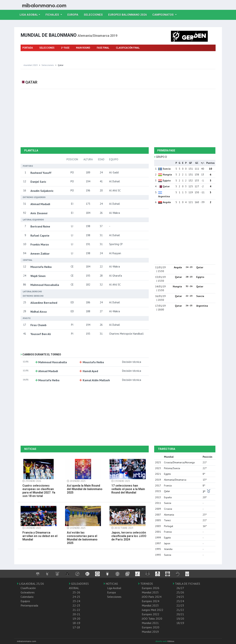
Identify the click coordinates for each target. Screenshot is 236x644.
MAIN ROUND (83, 48)
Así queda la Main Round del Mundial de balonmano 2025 (85, 489)
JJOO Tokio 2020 (152, 619)
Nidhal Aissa (39, 312)
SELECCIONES (47, 48)
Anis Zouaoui (39, 213)
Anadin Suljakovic (42, 191)
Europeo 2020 (151, 627)
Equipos (25, 601)
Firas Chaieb (38, 325)
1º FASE (65, 48)
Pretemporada (29, 605)
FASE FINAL (103, 48)
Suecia (167, 169)
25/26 (180, 592)
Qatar (166, 186)
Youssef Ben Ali (41, 334)
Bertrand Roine (40, 226)
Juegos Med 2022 (153, 610)
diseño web (161, 641)
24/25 (180, 597)
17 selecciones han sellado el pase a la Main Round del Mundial (128, 489)
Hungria (167, 175)
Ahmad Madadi (40, 204)
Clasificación (28, 588)
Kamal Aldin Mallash (96, 380)
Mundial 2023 (150, 605)
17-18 (76, 627)
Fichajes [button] (53, 15)
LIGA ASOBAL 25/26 (30, 584)
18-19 (76, 623)
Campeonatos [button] (163, 15)
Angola (167, 202)
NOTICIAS (111, 584)
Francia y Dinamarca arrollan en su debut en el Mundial (40, 536)
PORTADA (28, 48)
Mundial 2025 (150, 592)
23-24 (76, 601)
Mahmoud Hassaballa (45, 285)
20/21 (180, 614)
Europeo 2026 (151, 588)
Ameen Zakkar (40, 253)
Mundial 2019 (31, 65)
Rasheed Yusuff (41, 173)
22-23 (76, 605)
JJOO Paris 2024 (152, 597)
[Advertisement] (118, 118)
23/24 (180, 601)
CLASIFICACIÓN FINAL (128, 48)
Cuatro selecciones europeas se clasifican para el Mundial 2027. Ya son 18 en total (39, 491)
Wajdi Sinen (38, 276)
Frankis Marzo (40, 244)
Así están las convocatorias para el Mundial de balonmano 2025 (82, 538)
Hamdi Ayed (90, 371)
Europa (74, 14)
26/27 (180, 588)
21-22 (76, 610)
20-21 (76, 614)
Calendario (27, 597)
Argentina (164, 196)
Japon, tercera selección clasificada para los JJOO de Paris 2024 (129, 536)
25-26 (76, 592)
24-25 (76, 597)
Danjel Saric (38, 182)
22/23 (180, 605)
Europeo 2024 (151, 601)
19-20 (76, 619)
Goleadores (28, 592)
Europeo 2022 (151, 614)
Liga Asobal (114, 588)
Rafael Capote (40, 235)
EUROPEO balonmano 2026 (129, 14)
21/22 (180, 610)
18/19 (180, 623)
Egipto (167, 181)
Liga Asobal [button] (29, 15)
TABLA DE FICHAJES (186, 584)
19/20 (180, 619)
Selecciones (95, 14)
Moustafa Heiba (41, 267)
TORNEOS (146, 584)
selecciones (48, 65)
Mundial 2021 (150, 623)
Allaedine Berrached (44, 303)
